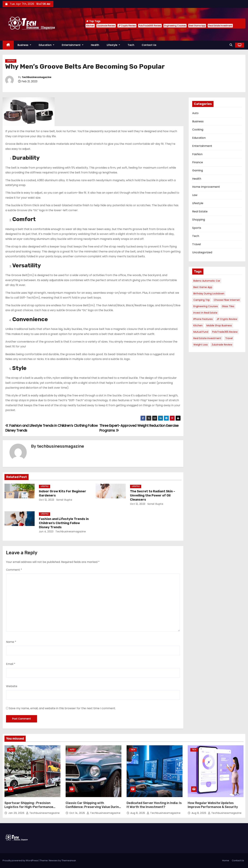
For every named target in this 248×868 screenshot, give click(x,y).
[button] (231, 45)
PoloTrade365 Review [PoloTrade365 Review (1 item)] (225, 332)
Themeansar (69, 860)
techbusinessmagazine (37, 77)
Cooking (198, 130)
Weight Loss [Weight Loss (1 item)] (201, 345)
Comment (14, 570)
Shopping (199, 220)
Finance (198, 162)
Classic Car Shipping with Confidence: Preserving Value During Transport (93, 807)
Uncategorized (202, 252)
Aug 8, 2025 (138, 813)
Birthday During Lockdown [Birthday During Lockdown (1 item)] (209, 294)
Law (195, 195)
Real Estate (200, 211)
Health (95, 45)
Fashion (197, 154)
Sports (197, 228)
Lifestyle (113, 45)
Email (11, 664)
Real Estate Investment (220, 26)
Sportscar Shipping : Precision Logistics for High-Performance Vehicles (29, 807)
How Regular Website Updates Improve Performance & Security (213, 805)
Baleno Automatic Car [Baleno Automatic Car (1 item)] (207, 281)
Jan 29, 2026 (17, 813)
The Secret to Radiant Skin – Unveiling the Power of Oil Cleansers (153, 495)
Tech (131, 45)
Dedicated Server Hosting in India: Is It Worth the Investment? (154, 805)
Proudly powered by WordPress (21, 860)
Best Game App (197, 26)
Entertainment (73, 45)
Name (11, 642)
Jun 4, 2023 (46, 531)
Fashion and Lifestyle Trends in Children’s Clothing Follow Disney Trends (64, 523)
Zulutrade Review (106, 26)
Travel (197, 244)
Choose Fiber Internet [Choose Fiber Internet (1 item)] (227, 300)
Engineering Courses (175, 26)
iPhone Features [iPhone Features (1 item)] (203, 319)
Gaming (198, 170)
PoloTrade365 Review (150, 26)
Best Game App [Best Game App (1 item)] (203, 287)
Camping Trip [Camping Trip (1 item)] (202, 300)
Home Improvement (206, 187)
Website (12, 686)
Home (226, 860)
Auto (195, 113)
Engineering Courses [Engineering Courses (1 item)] (206, 306)
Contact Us (149, 45)
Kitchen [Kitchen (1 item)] (198, 325)
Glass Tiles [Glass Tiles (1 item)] (228, 306)
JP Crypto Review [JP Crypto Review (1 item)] (227, 319)
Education (47, 45)
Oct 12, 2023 (47, 500)
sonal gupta (64, 500)
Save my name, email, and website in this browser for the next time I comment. (62, 708)
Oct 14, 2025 (78, 813)
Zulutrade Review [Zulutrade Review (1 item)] (222, 345)
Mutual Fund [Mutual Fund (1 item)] (201, 332)
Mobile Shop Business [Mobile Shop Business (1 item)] (219, 325)
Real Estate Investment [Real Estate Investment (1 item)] (207, 338)
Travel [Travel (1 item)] (229, 338)
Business (24, 45)
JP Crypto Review (127, 26)
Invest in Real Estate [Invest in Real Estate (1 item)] (205, 313)
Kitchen (90, 26)
